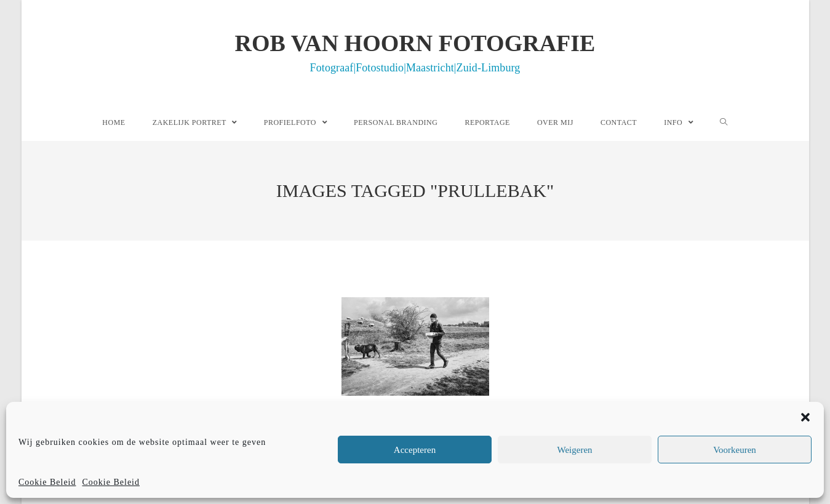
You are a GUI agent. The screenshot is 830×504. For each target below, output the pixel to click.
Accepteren (415, 450)
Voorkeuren (735, 450)
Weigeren (574, 450)
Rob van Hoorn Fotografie (415, 52)
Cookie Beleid (47, 482)
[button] (805, 417)
